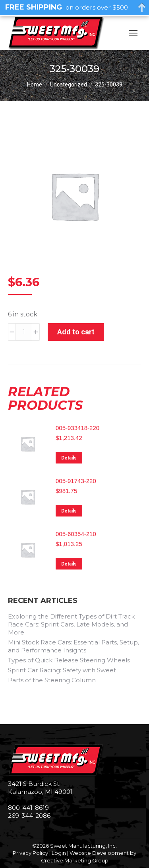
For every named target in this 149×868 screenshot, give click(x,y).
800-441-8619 (28, 808)
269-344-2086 (29, 816)
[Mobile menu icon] (133, 33)
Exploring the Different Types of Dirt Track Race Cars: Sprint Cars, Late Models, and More (71, 624)
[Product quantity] (24, 332)
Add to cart (76, 332)
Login (59, 853)
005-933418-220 (77, 428)
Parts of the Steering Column (52, 680)
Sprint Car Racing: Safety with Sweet (62, 670)
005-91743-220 (76, 481)
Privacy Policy (30, 853)
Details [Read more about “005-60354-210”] (69, 564)
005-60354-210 (76, 534)
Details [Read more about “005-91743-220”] (69, 511)
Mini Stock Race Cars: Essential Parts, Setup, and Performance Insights (74, 646)
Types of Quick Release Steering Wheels (69, 660)
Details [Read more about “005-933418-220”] (69, 458)
